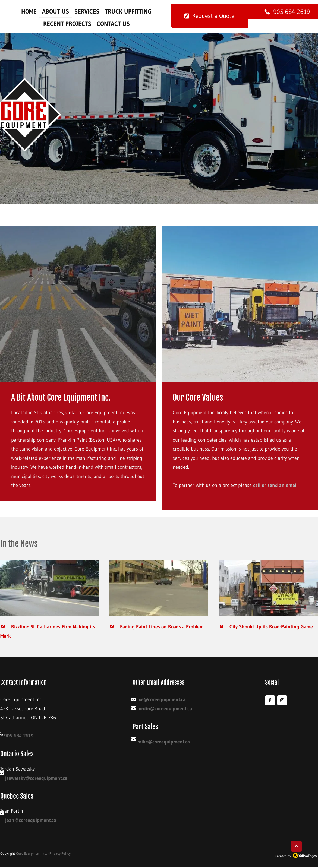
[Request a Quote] (209, 16)
